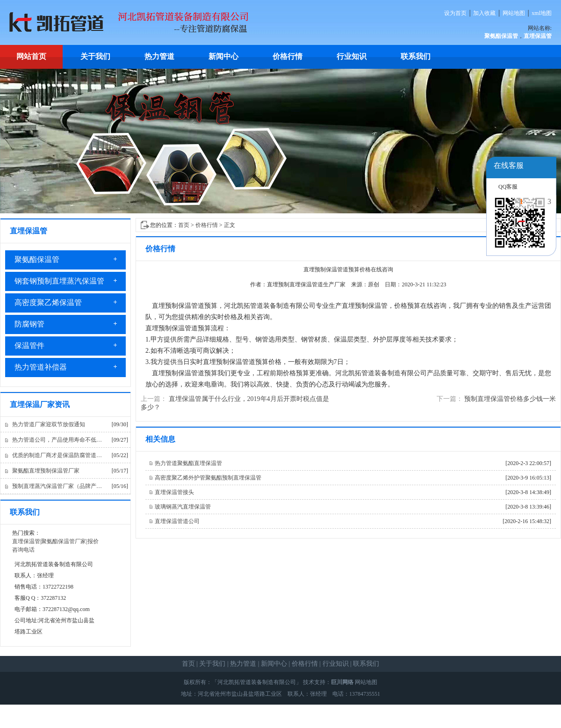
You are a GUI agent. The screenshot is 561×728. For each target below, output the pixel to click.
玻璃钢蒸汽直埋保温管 (183, 507)
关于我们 (95, 56)
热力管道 (159, 56)
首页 (184, 225)
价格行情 (288, 56)
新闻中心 (223, 56)
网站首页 (31, 56)
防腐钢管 (29, 324)
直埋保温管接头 (174, 492)
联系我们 (416, 56)
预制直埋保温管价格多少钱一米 (510, 399)
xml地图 (542, 13)
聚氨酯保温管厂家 (64, 541)
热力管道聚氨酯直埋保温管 (188, 463)
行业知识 (352, 56)
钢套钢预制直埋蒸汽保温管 (59, 281)
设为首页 (455, 13)
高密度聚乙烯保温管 (48, 302)
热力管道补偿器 (41, 367)
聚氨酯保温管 (37, 259)
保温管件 (29, 346)
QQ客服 (508, 187)
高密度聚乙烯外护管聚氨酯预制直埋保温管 (208, 478)
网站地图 (514, 13)
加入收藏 (484, 13)
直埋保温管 (26, 541)
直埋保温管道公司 (177, 521)
